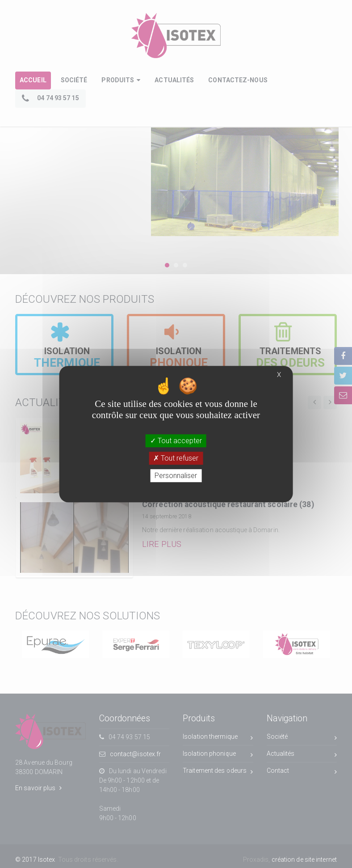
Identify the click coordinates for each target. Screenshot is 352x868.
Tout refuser (176, 458)
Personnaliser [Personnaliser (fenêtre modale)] (176, 476)
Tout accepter (176, 441)
